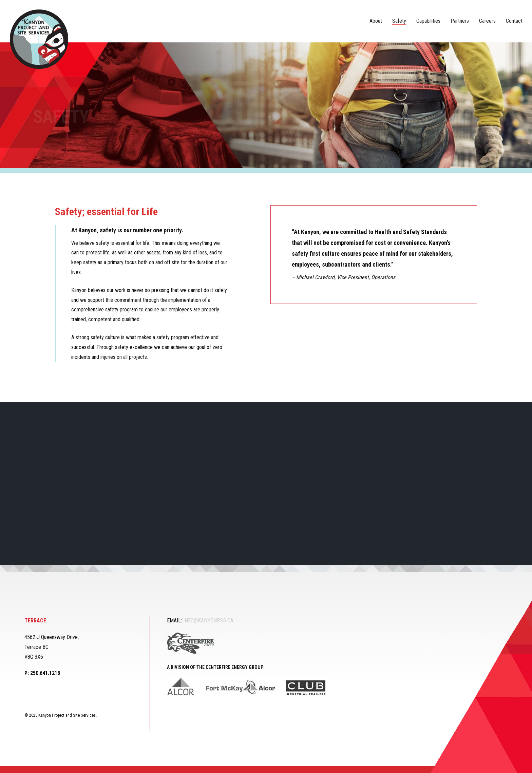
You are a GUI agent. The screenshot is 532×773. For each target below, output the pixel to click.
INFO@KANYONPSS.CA (208, 621)
